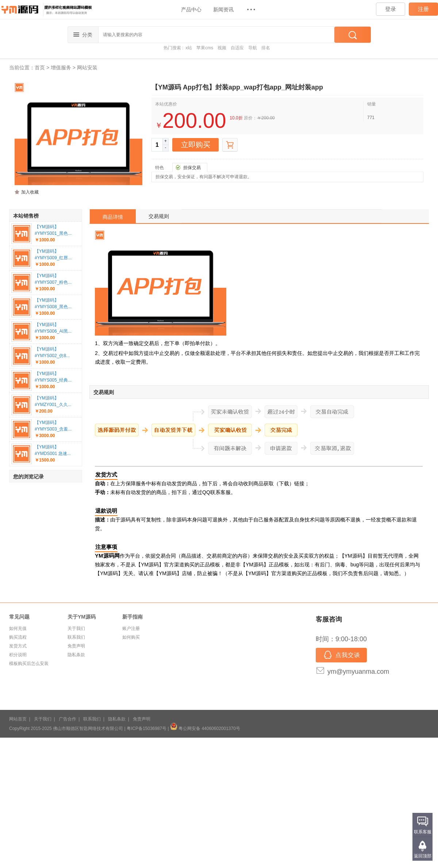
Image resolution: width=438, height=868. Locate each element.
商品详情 (113, 217)
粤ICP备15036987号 (147, 729)
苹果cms (205, 48)
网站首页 (18, 719)
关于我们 (76, 628)
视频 (222, 48)
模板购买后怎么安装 (29, 664)
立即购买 (196, 145)
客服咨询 (329, 619)
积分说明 (18, 655)
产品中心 (191, 9)
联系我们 (76, 637)
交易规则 (159, 216)
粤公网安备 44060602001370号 (205, 729)
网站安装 (87, 68)
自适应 (237, 48)
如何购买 (131, 637)
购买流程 (18, 637)
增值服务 (61, 68)
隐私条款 (76, 655)
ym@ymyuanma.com (358, 672)
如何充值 (18, 628)
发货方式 (18, 646)
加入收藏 (30, 192)
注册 (423, 9)
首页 (40, 68)
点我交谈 (341, 655)
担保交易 (192, 168)
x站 (189, 48)
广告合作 (68, 719)
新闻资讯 (223, 9)
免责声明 (76, 646)
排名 (266, 48)
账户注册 (131, 628)
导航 (253, 48)
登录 (391, 9)
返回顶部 (423, 856)
